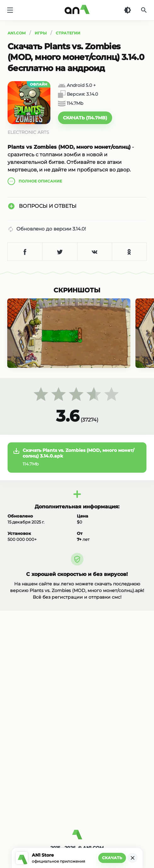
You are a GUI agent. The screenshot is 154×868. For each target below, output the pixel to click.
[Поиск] (144, 10)
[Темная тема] (128, 10)
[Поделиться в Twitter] (60, 252)
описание (35, 181)
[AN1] (77, 837)
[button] (85, 118)
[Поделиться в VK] (94, 252)
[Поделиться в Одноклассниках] (129, 252)
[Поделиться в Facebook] (25, 252)
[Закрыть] (133, 858)
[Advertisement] (77, 775)
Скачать (112, 858)
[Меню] (10, 10)
